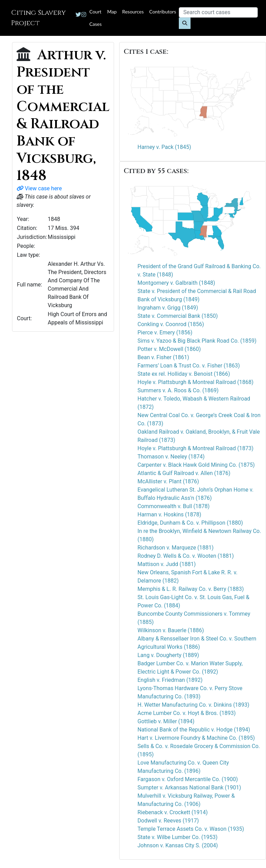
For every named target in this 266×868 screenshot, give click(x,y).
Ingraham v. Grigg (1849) (168, 308)
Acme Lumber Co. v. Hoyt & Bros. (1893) (187, 713)
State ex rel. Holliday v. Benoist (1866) (184, 374)
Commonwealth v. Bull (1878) (173, 506)
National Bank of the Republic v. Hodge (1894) (194, 730)
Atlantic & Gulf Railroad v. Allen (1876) (184, 473)
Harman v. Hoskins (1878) (169, 514)
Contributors (163, 12)
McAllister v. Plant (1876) (168, 481)
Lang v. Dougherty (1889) (168, 655)
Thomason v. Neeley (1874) (171, 457)
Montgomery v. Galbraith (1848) (176, 283)
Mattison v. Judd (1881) (167, 564)
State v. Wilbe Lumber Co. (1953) (177, 837)
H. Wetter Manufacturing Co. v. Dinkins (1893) (193, 705)
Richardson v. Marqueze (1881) (176, 548)
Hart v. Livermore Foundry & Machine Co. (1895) (196, 738)
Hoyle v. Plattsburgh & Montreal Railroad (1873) (196, 448)
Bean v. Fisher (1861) (163, 357)
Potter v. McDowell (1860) (169, 349)
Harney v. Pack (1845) (164, 147)
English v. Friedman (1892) (170, 680)
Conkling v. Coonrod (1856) (171, 324)
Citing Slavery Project (38, 18)
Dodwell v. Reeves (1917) (168, 821)
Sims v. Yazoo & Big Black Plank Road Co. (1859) (197, 341)
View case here (39, 188)
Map (112, 12)
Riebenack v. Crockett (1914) (173, 812)
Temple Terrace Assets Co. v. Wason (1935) (191, 829)
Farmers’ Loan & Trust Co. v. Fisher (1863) (189, 366)
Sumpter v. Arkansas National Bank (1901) (189, 788)
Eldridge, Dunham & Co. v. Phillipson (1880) (190, 523)
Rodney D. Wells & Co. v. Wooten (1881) (186, 556)
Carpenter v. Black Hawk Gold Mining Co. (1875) (196, 465)
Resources (133, 12)
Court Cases (95, 18)
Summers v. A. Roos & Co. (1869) (178, 390)
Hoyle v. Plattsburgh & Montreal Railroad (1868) (196, 382)
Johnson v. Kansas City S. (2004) (178, 845)
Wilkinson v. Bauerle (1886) (171, 630)
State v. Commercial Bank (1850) (178, 316)
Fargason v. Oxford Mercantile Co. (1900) (188, 779)
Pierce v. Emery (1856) (165, 332)
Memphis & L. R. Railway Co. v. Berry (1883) (191, 589)
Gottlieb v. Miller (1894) (166, 721)
